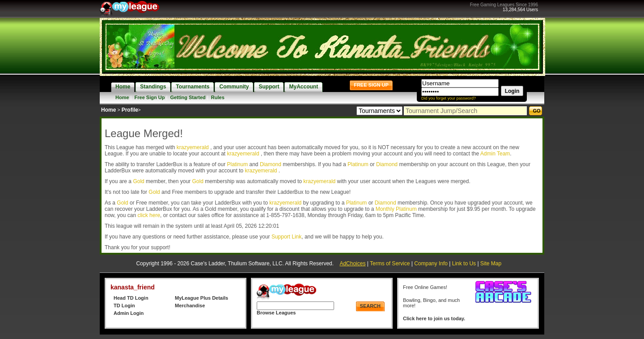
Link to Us (464, 264)
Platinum (237, 164)
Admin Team (495, 154)
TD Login (124, 306)
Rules (218, 97)
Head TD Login (131, 298)
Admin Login (129, 313)
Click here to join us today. (434, 318)
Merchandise (190, 306)
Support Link (286, 237)
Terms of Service (390, 264)
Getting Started (188, 97)
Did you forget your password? (449, 98)
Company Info (431, 264)
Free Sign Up (150, 97)
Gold (138, 181)
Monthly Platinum (396, 209)
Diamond (271, 164)
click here (149, 215)
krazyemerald (193, 147)
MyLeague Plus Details (201, 298)
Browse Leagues (276, 313)
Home (122, 97)
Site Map (491, 264)
